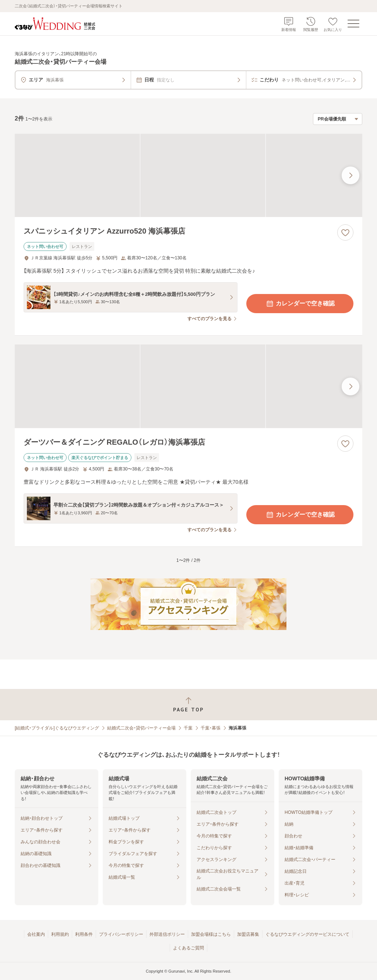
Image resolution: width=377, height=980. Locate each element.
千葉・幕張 (211, 728)
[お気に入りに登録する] (345, 232)
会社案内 (36, 934)
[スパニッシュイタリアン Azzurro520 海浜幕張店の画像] (188, 176)
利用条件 (84, 934)
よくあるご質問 (188, 948)
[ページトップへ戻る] (188, 705)
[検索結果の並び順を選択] (338, 119)
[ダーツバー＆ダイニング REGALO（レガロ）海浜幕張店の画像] (188, 386)
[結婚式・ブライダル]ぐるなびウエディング (57, 728)
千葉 (188, 728)
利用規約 (60, 934)
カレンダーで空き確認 (300, 304)
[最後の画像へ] (350, 175)
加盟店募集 (248, 934)
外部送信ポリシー (167, 934)
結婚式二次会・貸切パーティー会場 (141, 728)
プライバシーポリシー (121, 934)
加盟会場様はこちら (211, 934)
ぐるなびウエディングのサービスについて (307, 934)
